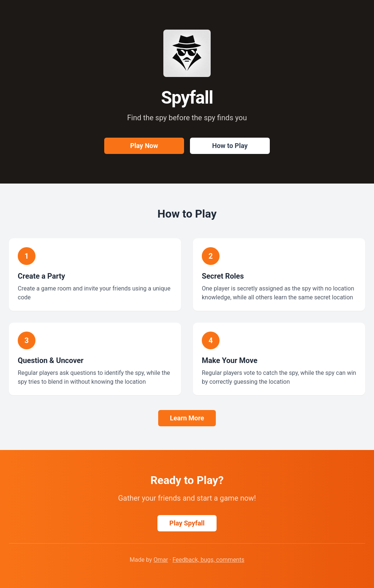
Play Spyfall (187, 523)
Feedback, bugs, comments (209, 560)
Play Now (144, 146)
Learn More (187, 418)
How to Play (230, 146)
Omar (161, 560)
